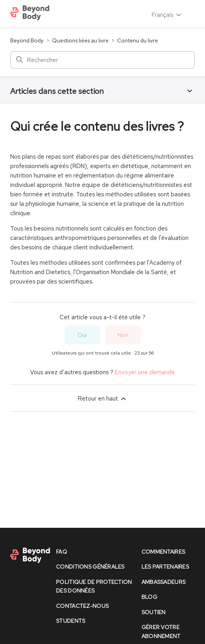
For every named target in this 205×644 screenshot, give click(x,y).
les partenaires (165, 567)
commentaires (163, 552)
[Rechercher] (102, 60)
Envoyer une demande (145, 372)
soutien (154, 612)
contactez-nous (82, 606)
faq (62, 552)
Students (71, 621)
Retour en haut (103, 399)
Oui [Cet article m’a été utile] (82, 335)
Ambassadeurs (163, 582)
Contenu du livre (138, 40)
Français (167, 15)
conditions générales (90, 567)
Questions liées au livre (80, 40)
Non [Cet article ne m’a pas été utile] (123, 335)
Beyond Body (27, 40)
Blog (149, 597)
